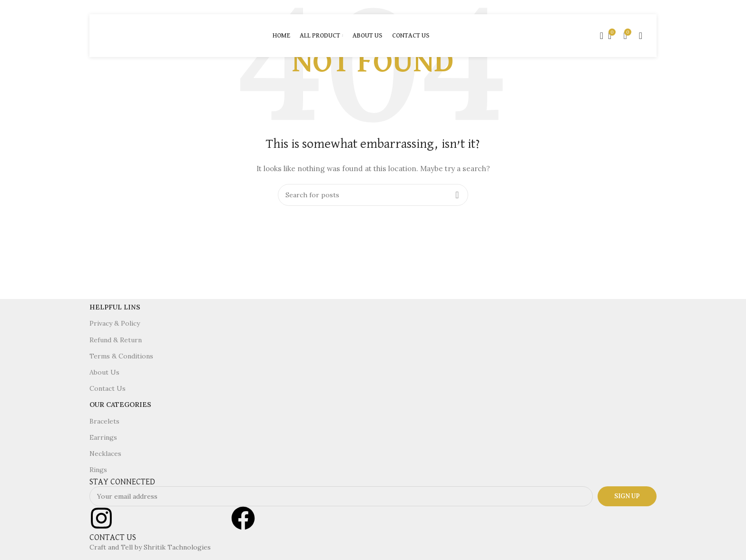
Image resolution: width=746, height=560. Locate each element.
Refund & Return (116, 340)
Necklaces (105, 454)
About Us (104, 372)
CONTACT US (113, 538)
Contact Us (108, 388)
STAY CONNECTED (122, 482)
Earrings (103, 437)
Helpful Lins (115, 307)
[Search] (599, 36)
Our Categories (120, 405)
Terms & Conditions (121, 356)
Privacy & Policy (115, 323)
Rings (98, 470)
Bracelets (104, 421)
